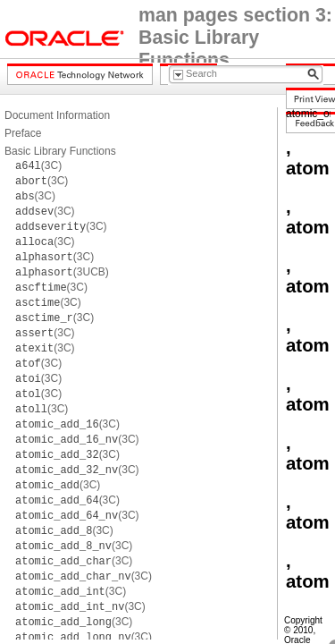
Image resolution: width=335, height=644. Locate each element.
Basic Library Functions (60, 151)
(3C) (38, 165)
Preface (23, 133)
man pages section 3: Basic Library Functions (235, 38)
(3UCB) (62, 272)
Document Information (57, 115)
